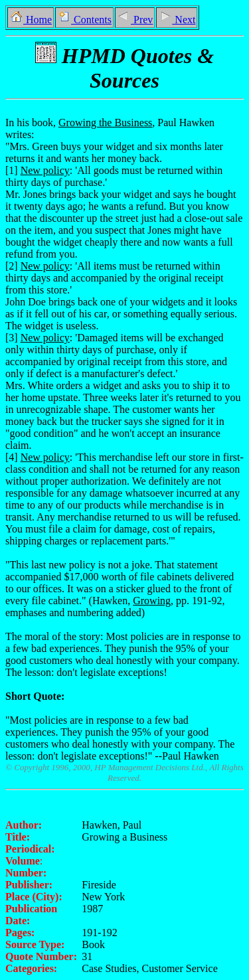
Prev (135, 20)
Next (177, 20)
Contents (84, 20)
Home (31, 20)
